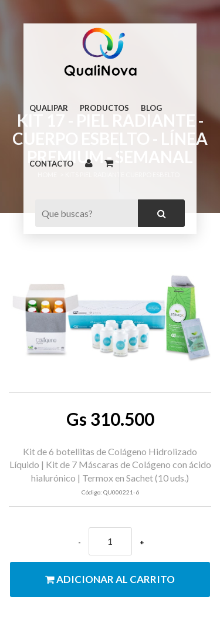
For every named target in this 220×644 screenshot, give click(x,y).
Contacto (51, 164)
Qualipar (49, 108)
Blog (151, 108)
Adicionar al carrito (110, 579)
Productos (104, 108)
